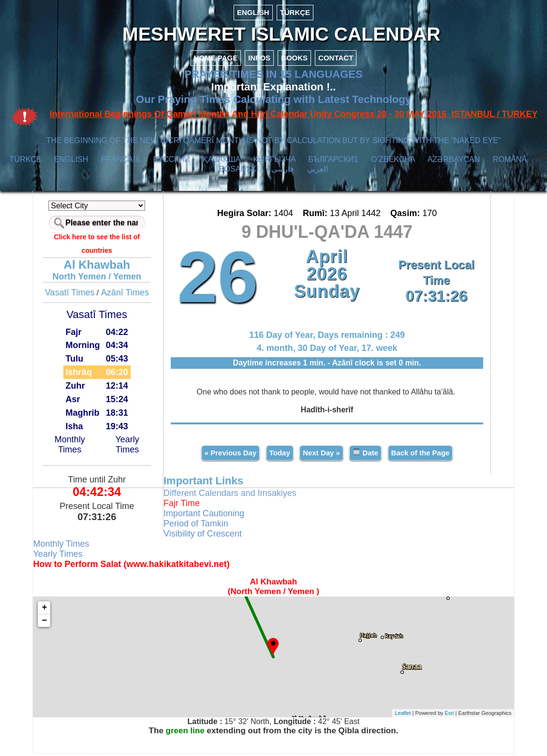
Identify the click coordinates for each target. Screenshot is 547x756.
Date (364, 455)
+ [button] (53, 610)
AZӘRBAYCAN (454, 163)
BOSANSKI (239, 172)
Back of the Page (419, 455)
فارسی (283, 172)
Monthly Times (77, 448)
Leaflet (394, 716)
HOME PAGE (216, 61)
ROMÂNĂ (510, 163)
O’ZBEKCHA (393, 163)
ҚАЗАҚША (222, 163)
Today (278, 455)
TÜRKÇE (295, 12)
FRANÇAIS (121, 163)
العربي (318, 172)
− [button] (53, 623)
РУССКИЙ (172, 163)
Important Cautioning (208, 516)
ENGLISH (253, 12)
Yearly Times (133, 448)
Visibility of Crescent (207, 536)
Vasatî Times (76, 296)
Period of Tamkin (200, 526)
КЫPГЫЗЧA (274, 163)
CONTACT (336, 61)
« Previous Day (229, 455)
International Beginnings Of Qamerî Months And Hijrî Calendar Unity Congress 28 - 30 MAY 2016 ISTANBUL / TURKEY (294, 117)
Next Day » (320, 455)
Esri (441, 716)
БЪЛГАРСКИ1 (333, 163)
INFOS (259, 61)
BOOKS (294, 61)
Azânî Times (131, 296)
